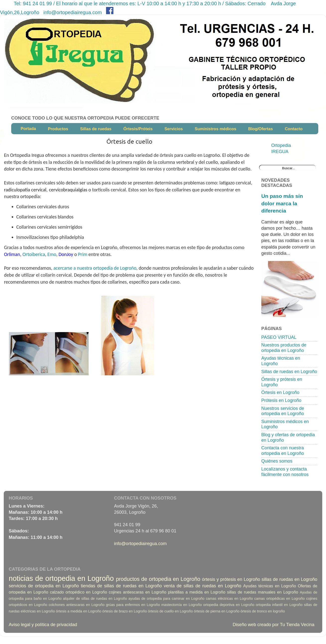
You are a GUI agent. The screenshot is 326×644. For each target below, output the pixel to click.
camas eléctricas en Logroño (229, 599)
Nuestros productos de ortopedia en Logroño (284, 348)
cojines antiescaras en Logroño (137, 592)
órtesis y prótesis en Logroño (231, 579)
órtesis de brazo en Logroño (125, 611)
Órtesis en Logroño (280, 392)
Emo (52, 254)
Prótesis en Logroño (281, 400)
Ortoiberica (34, 254)
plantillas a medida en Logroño (197, 592)
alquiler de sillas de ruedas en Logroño (95, 599)
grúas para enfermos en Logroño (133, 605)
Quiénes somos (277, 461)
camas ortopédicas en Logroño (280, 599)
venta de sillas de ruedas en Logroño (203, 586)
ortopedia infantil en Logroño (279, 605)
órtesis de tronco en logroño (263, 611)
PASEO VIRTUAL (279, 337)
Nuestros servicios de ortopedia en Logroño (283, 411)
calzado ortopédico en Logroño (79, 592)
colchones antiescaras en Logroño (77, 605)
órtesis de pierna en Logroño (217, 611)
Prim (82, 254)
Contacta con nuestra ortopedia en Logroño (283, 451)
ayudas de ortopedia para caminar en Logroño (166, 599)
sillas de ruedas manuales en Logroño (263, 592)
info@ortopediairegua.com (73, 12)
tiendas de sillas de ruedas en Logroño (121, 586)
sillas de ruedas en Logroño (289, 579)
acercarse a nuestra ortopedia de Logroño (95, 268)
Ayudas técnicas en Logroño (270, 586)
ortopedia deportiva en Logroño (229, 605)
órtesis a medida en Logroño (79, 611)
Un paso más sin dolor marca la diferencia (282, 203)
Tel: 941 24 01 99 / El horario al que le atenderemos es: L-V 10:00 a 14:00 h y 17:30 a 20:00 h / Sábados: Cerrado (140, 3)
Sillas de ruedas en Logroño (289, 372)
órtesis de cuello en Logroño (170, 611)
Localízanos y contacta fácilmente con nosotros (285, 472)
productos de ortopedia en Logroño (158, 579)
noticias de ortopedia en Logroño (61, 578)
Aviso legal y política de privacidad (43, 625)
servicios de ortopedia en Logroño (44, 586)
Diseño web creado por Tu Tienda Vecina (273, 625)
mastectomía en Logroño (182, 605)
